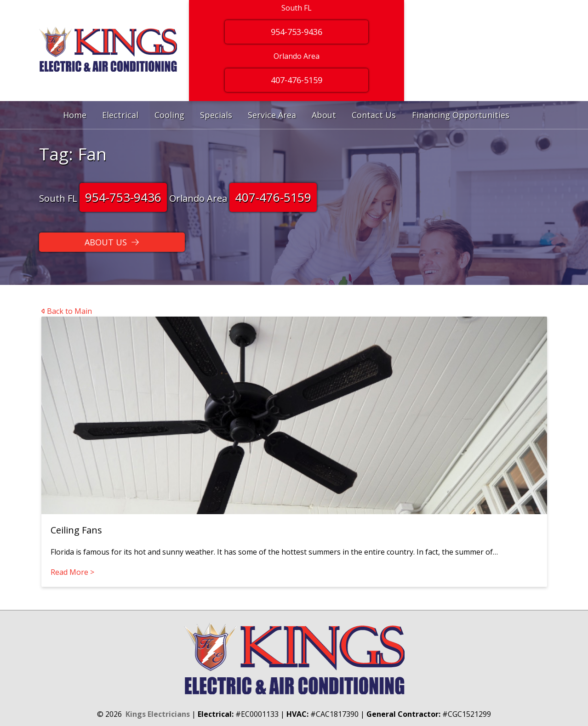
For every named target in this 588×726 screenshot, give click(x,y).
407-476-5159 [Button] (297, 80)
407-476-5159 (273, 197)
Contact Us (374, 115)
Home (75, 115)
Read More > (72, 572)
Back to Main (67, 311)
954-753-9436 (123, 197)
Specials (216, 115)
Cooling (169, 115)
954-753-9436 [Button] (297, 32)
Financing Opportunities (461, 115)
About (324, 115)
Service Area (272, 115)
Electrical (120, 115)
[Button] (112, 242)
